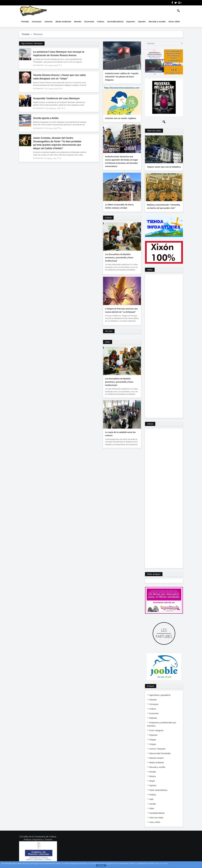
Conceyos (37, 22)
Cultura (101, 22)
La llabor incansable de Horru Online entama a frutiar (119, 206)
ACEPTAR (101, 866)
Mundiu (78, 22)
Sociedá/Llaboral (115, 22)
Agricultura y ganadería (160, 696)
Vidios (150, 271)
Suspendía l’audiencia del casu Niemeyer (57, 99)
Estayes (151, 687)
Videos (150, 425)
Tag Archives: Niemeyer (32, 43)
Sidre (152, 809)
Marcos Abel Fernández (160, 754)
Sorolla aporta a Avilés (46, 119)
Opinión (142, 22)
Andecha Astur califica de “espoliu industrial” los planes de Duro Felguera (122, 77)
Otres (108, 342)
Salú (151, 800)
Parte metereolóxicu (158, 791)
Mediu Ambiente (63, 22)
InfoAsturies (33, 11)
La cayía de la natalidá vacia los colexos (120, 434)
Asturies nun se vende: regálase (121, 118)
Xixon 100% (174, 22)
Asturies (49, 22)
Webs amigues (154, 575)
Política (153, 796)
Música (153, 777)
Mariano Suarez (157, 759)
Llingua (153, 740)
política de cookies (161, 864)
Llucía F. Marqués (157, 750)
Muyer (152, 782)
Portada (25, 22)
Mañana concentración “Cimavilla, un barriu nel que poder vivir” (164, 207)
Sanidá (153, 805)
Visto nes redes (154, 131)
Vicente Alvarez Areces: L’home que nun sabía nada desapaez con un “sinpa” (57, 77)
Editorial (153, 719)
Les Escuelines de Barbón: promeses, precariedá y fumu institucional (119, 257)
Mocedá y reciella (157, 22)
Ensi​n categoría (156, 731)
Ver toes (109, 331)
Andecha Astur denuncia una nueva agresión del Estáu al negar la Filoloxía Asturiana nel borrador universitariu (122, 161)
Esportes (131, 22)
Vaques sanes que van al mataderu (164, 167)
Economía (89, 22)
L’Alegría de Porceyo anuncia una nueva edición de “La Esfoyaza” (121, 310)
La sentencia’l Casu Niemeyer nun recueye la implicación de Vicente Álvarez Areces (59, 54)
